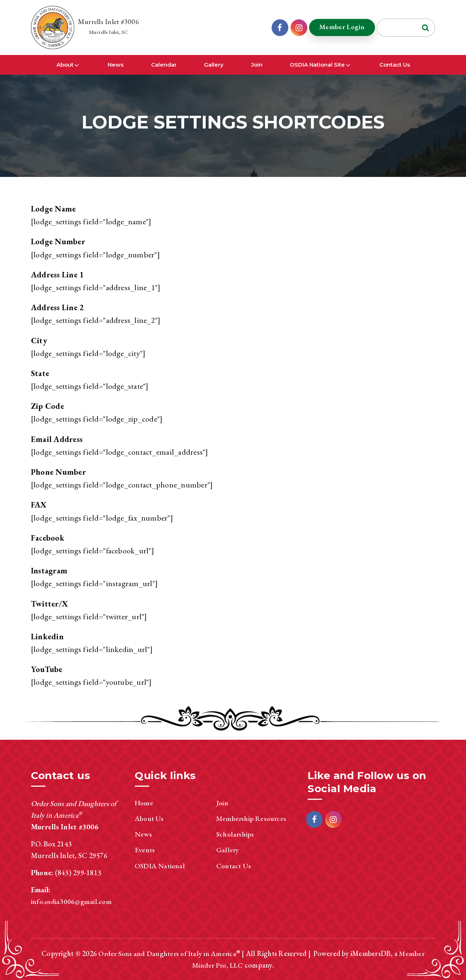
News (116, 65)
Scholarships (236, 834)
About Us (150, 818)
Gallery (214, 65)
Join (257, 65)
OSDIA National (160, 865)
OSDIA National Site (317, 65)
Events (145, 850)
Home (144, 803)
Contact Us (395, 65)
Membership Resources (252, 818)
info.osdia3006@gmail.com (72, 901)
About (65, 65)
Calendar (164, 65)
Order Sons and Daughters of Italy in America (167, 953)
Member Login (340, 27)
